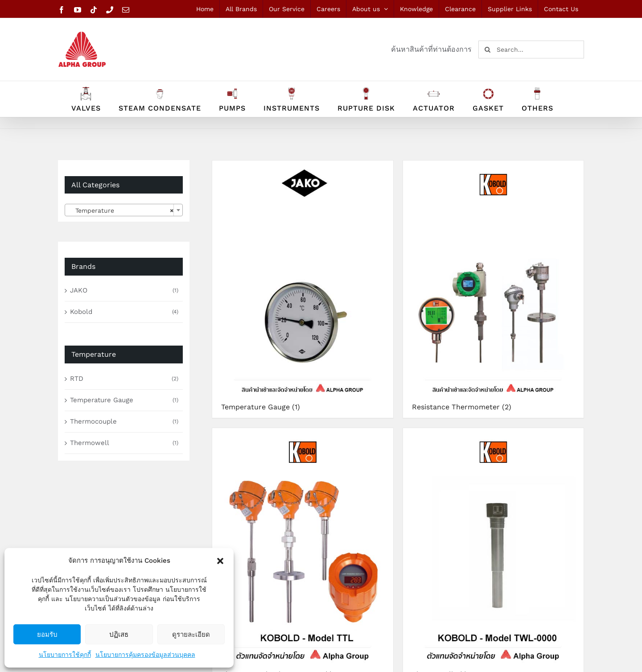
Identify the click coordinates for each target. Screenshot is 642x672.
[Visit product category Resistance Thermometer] (494, 289)
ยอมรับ (47, 634)
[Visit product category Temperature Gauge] (303, 289)
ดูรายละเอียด (191, 634)
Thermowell (90, 443)
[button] (220, 561)
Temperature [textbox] (121, 210)
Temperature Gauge (102, 400)
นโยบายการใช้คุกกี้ (65, 655)
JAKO (79, 290)
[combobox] (124, 210)
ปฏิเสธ (119, 634)
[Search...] (531, 49)
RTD (77, 379)
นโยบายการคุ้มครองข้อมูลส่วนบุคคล (145, 655)
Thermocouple (93, 421)
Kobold (81, 312)
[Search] (487, 49)
